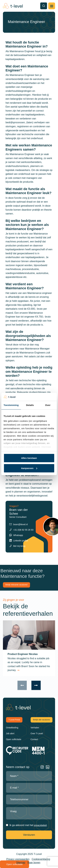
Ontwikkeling (12, 728)
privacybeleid (40, 825)
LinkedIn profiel (21, 541)
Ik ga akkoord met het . (28, 825)
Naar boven (34, 863)
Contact (34, 739)
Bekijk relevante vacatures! (17, 585)
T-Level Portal (14, 720)
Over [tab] (48, 405)
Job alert (10, 733)
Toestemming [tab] (11, 405)
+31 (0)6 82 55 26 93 (23, 530)
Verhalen (35, 728)
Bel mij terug (19, 546)
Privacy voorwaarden (18, 859)
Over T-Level (37, 733)
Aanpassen (29, 468)
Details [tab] (30, 405)
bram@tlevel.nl (21, 524)
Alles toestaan (29, 458)
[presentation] (22, 685)
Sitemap (21, 863)
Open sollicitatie (14, 739)
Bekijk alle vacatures (42, 720)
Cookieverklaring (41, 859)
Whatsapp (18, 535)
